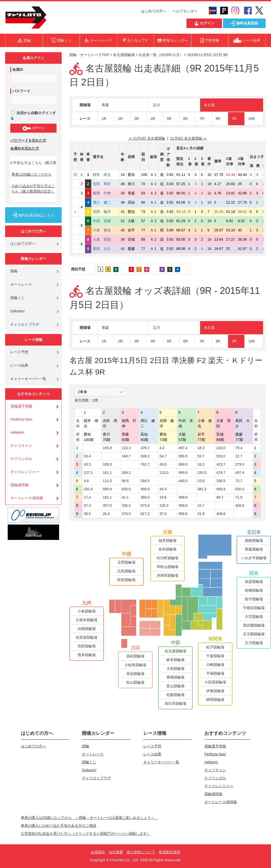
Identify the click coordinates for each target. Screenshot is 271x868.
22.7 (239, 456)
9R (234, 119)
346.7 (126, 456)
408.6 (240, 505)
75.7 (239, 481)
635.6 (126, 489)
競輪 (14, 271)
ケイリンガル (21, 459)
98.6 (125, 481)
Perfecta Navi (21, 419)
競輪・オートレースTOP (89, 55)
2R (120, 119)
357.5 (107, 505)
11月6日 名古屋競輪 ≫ (188, 138)
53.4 (87, 456)
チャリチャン (21, 446)
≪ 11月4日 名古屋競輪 (147, 138)
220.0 (221, 448)
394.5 (145, 481)
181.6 (88, 489)
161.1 (107, 473)
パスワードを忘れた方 (28, 140)
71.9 (239, 497)
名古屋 (209, 105)
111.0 (107, 481)
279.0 (240, 464)
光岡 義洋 (105, 212)
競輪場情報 (20, 485)
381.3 (202, 489)
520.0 (221, 456)
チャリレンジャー (25, 472)
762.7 (145, 464)
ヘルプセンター (185, 11)
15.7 (201, 505)
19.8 (163, 497)
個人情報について (141, 852)
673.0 (145, 505)
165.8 (107, 448)
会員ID (18, 69)
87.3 (87, 505)
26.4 (106, 514)
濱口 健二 (105, 202)
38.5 (87, 514)
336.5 (221, 481)
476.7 (145, 448)
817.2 (145, 514)
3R (137, 119)
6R (185, 119)
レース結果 (19, 365)
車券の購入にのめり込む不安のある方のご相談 (59, 826)
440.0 (183, 481)
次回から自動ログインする (33, 116)
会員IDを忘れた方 (25, 148)
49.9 (163, 464)
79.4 (239, 448)
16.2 (201, 464)
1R (104, 119)
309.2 (145, 456)
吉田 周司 (105, 184)
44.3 (163, 489)
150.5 (202, 473)
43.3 (87, 464)
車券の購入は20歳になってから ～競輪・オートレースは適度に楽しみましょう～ (89, 818)
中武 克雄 (105, 221)
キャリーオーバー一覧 (28, 379)
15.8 (201, 481)
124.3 (126, 448)
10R (252, 119)
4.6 (86, 481)
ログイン (33, 128)
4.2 (162, 448)
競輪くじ (17, 298)
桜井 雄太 (105, 175)
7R (202, 119)
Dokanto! (17, 311)
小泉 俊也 (105, 230)
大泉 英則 (105, 239)
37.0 (163, 514)
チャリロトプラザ (25, 324)
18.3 (201, 448)
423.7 (221, 464)
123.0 (164, 473)
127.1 (88, 473)
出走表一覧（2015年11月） (161, 55)
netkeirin (17, 432)
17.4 (87, 497)
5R (169, 119)
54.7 (163, 456)
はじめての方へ (154, 11)
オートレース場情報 (27, 498)
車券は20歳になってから (32, 174)
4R (153, 119)
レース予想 (19, 352)
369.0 (145, 497)
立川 (156, 105)
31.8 (201, 514)
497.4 (183, 448)
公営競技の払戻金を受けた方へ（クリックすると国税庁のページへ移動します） (86, 834)
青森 (105, 105)
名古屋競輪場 (124, 55)
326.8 (107, 464)
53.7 (201, 456)
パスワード (21, 91)
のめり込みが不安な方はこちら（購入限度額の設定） (33, 189)
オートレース (21, 284)
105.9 (164, 505)
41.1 (125, 497)
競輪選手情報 (21, 406)
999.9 (183, 456)
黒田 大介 (105, 249)
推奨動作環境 (170, 852)
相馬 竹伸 (105, 193)
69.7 (220, 497)
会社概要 (116, 852)
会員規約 (98, 852)
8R (218, 119)
